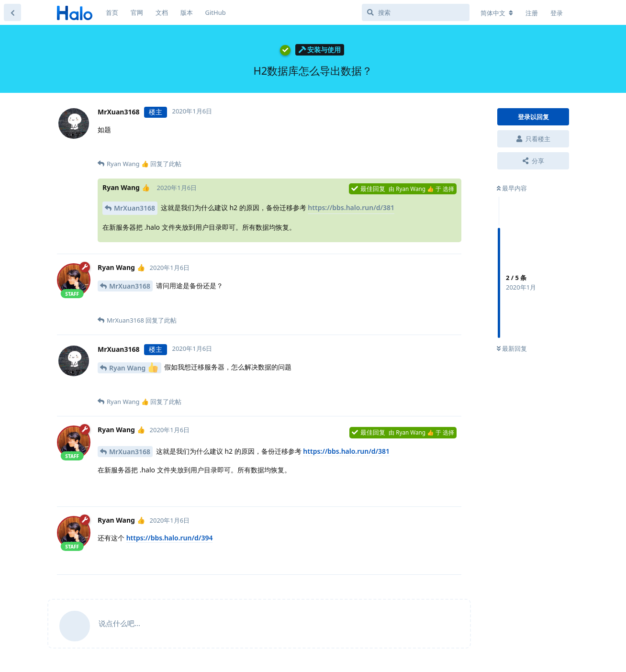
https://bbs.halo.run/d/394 (170, 538)
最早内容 (512, 188)
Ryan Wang (134, 367)
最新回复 (512, 348)
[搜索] (416, 12)
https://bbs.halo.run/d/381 (351, 207)
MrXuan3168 (134, 208)
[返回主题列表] (12, 12)
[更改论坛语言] (497, 13)
